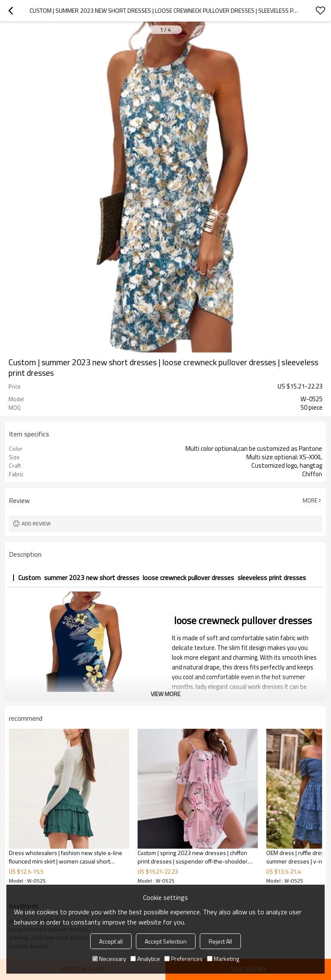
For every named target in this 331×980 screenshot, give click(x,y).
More (310, 500)
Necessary (109, 959)
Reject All (220, 941)
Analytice (145, 959)
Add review (36, 523)
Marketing (223, 959)
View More (165, 694)
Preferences (183, 959)
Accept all (111, 941)
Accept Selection (166, 941)
